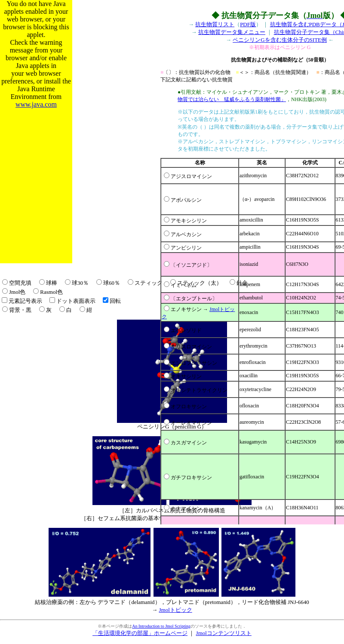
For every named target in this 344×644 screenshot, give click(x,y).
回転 (115, 301)
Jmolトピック (175, 610)
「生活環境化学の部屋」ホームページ (140, 633)
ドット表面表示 (76, 301)
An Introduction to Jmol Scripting (161, 626)
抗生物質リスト (215, 24)
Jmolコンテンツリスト (224, 633)
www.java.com (36, 104)
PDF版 (248, 24)
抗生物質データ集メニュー (232, 32)
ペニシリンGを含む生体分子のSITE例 (280, 40)
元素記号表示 (25, 301)
